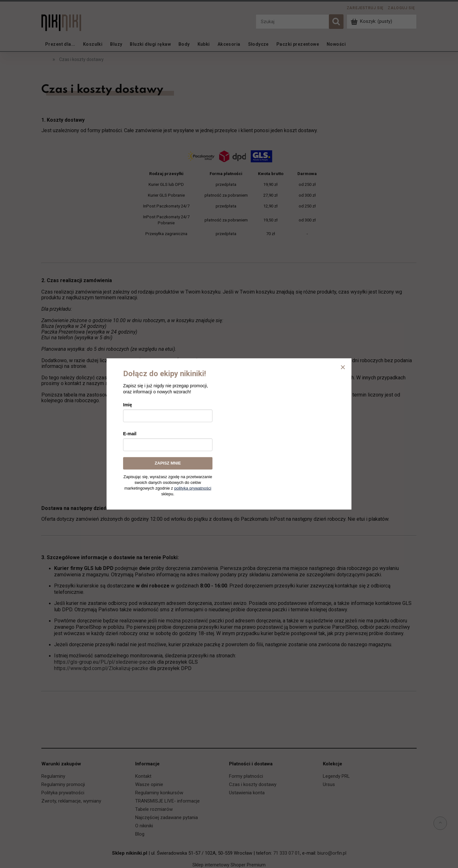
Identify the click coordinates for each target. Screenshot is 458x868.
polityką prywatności (193, 488)
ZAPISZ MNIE (168, 463)
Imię (128, 405)
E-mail (130, 434)
